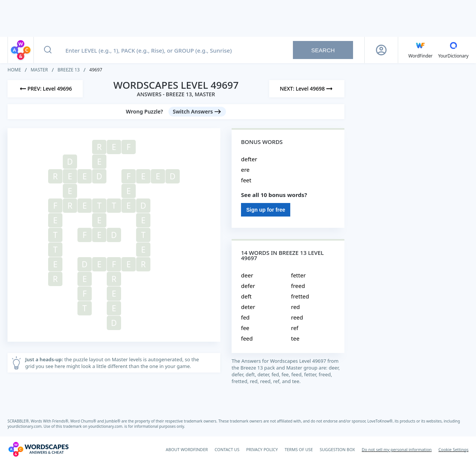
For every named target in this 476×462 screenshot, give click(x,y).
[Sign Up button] (381, 50)
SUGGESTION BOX (337, 449)
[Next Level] (307, 89)
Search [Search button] (323, 50)
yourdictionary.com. (26, 426)
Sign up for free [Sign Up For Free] (266, 210)
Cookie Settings (453, 449)
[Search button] (48, 50)
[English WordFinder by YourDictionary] (420, 50)
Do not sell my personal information (397, 449)
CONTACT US (227, 449)
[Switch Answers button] (197, 112)
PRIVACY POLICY (262, 449)
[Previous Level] (45, 89)
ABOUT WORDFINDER (187, 449)
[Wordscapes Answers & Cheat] (38, 449)
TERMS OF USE (299, 449)
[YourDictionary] (453, 50)
